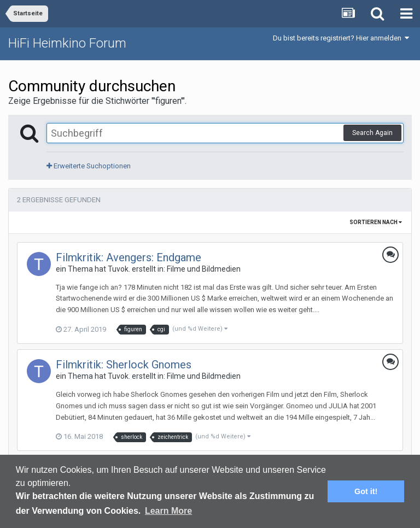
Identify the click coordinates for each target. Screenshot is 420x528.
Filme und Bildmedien (204, 269)
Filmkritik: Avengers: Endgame (129, 257)
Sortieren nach (376, 222)
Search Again (372, 133)
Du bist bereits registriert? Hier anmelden (341, 38)
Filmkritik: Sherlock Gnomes (124, 365)
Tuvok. (119, 269)
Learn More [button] (168, 511)
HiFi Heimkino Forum (67, 43)
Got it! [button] (366, 491)
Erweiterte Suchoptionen (89, 166)
